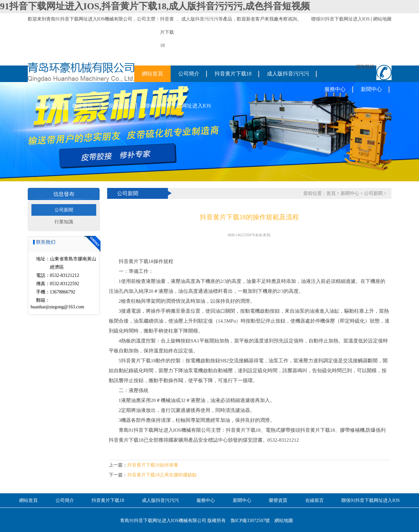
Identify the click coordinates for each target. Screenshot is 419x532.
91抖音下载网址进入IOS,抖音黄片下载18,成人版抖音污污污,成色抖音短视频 (155, 6)
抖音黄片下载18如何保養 (153, 465)
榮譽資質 (46, 106)
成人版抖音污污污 (200, 19)
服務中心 (335, 89)
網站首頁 (152, 74)
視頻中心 (119, 106)
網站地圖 (382, 19)
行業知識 (64, 222)
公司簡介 (189, 74)
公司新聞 (64, 210)
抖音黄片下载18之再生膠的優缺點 (162, 475)
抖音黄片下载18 (233, 74)
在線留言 (82, 106)
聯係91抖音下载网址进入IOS (340, 19)
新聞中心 (371, 89)
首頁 (331, 193)
